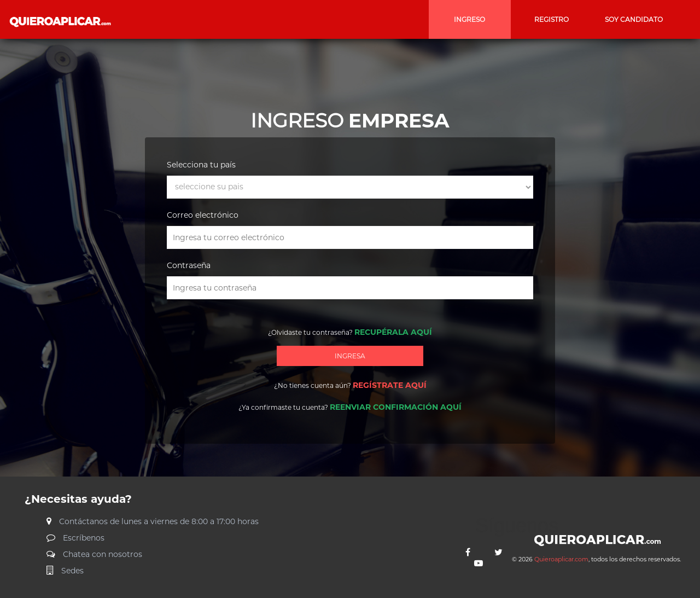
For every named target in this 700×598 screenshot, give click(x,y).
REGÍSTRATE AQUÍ (390, 385)
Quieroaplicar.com (561, 559)
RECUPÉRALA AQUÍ (393, 332)
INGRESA (350, 356)
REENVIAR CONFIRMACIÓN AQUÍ (396, 407)
